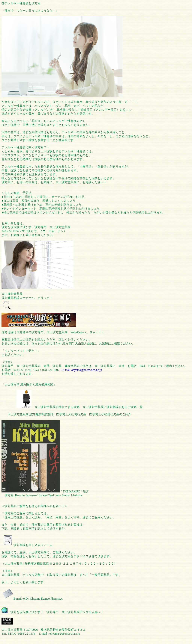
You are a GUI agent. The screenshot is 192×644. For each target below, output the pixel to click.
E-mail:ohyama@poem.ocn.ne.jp (82, 370)
